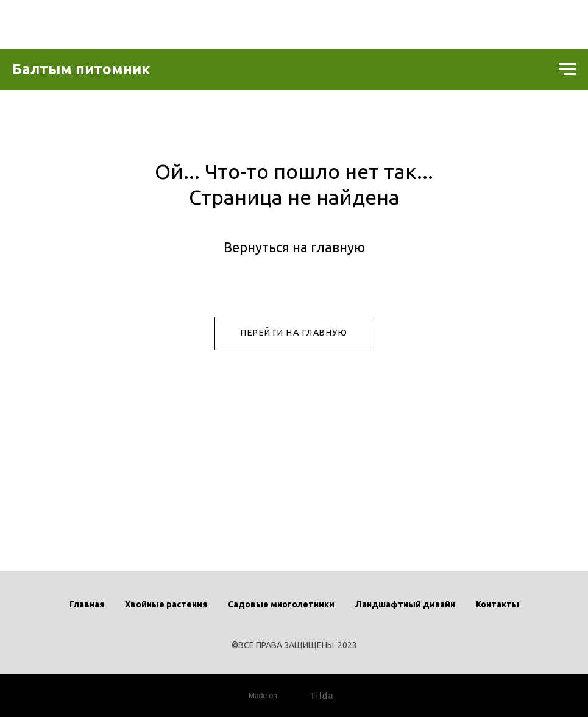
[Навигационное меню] (567, 69)
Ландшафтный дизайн (405, 604)
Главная (87, 604)
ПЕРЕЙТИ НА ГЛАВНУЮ (294, 333)
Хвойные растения (166, 604)
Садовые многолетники (281, 604)
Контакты (498, 604)
